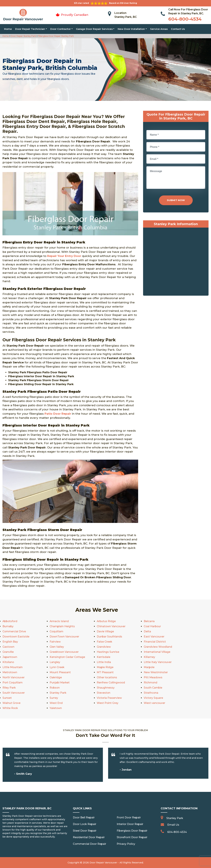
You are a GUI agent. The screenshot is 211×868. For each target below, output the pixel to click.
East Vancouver (154, 637)
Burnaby (8, 626)
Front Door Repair (129, 817)
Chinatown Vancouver (111, 626)
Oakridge (56, 677)
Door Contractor (60, 29)
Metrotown (10, 672)
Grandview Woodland (158, 647)
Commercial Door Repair (90, 844)
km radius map (176, 262)
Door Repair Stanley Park (23, 36)
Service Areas (159, 29)
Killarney (149, 657)
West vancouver (155, 703)
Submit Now (176, 200)
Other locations (107, 677)
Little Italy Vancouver (158, 662)
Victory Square (153, 698)
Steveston (104, 693)
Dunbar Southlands (110, 637)
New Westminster (156, 672)
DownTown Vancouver (65, 637)
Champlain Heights (62, 626)
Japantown (10, 657)
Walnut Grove (12, 703)
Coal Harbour (153, 626)
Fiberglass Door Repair (132, 831)
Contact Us (178, 29)
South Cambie (153, 688)
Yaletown (56, 708)
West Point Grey (108, 703)
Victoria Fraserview (109, 698)
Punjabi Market (60, 683)
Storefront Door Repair (132, 837)
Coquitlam (57, 631)
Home (8, 29)
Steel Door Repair (85, 831)
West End (56, 703)
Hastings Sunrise (108, 652)
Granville (8, 652)
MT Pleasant (105, 672)
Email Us (173, 825)
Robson (55, 688)
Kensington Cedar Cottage (68, 657)
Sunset (7, 698)
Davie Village (105, 631)
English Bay (10, 642)
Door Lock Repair (85, 824)
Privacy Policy (126, 844)
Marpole (149, 667)
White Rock (10, 708)
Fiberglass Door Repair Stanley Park (56, 36)
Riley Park (9, 688)
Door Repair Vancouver (103, 863)
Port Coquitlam (13, 683)
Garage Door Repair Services (94, 29)
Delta (147, 631)
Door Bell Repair (84, 817)
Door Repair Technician (30, 29)
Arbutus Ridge (106, 621)
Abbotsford (10, 621)
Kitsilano (8, 662)
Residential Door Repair (89, 837)
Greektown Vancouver (64, 652)
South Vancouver (14, 693)
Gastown (8, 647)
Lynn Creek (57, 667)
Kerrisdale (104, 657)
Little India (104, 662)
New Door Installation (131, 29)
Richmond (151, 683)
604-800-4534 (185, 19)
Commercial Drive (15, 631)
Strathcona (151, 693)
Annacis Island (59, 621)
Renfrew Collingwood (111, 683)
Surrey (54, 698)
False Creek (105, 642)
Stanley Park (58, 693)
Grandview (104, 647)
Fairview (55, 642)
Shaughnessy (106, 688)
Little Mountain (13, 667)
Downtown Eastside (16, 637)
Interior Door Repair (130, 824)
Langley (55, 662)
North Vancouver (14, 677)
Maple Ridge (105, 667)
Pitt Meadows (153, 677)
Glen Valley (57, 647)
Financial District (155, 642)
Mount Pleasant (60, 672)
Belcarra (149, 621)
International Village (157, 652)
